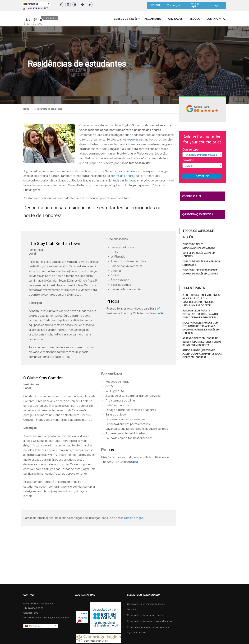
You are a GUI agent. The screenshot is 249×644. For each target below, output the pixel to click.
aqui (161, 313)
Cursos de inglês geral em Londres (146, 615)
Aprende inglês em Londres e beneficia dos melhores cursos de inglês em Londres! (202, 342)
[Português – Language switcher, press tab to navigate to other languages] (36, 4)
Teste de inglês (194, 5)
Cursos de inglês (126, 19)
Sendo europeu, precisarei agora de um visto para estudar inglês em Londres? (202, 354)
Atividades (175, 19)
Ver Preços (174, 5)
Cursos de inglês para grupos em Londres (150, 621)
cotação (215, 5)
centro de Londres (123, 176)
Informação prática (198, 214)
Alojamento (153, 19)
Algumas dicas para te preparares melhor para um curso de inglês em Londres (200, 314)
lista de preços (134, 518)
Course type (190, 150)
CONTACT (155, 5)
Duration (188, 160)
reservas (133, 140)
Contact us (192, 196)
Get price (202, 176)
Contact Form (31, 613)
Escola (195, 19)
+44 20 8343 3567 (38, 9)
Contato (212, 19)
